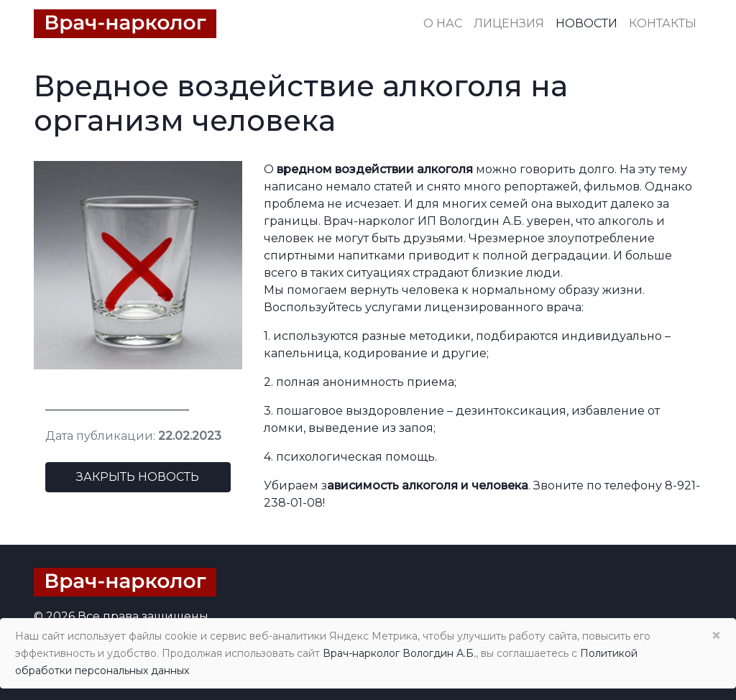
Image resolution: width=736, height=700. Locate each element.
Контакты (663, 23)
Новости (586, 23)
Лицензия (509, 23)
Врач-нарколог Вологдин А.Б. (399, 653)
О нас (443, 23)
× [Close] (716, 636)
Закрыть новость (138, 477)
